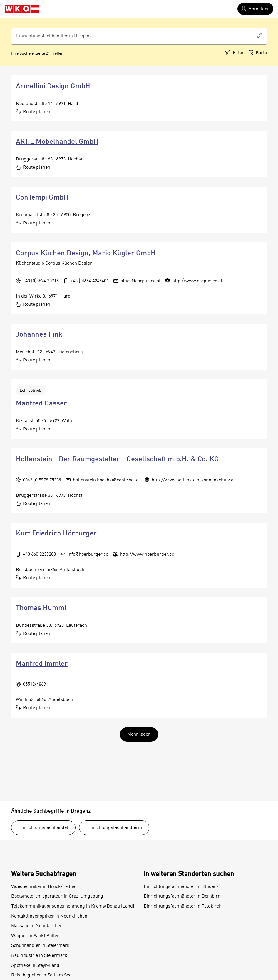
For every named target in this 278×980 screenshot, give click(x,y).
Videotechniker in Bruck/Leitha (43, 887)
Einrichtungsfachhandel (43, 828)
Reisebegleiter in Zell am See (41, 975)
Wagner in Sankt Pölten (35, 936)
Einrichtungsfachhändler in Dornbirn (182, 896)
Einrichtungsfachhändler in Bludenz (181, 887)
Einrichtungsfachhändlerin (114, 828)
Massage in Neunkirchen (37, 926)
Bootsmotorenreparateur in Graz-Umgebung (57, 896)
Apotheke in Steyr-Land (35, 966)
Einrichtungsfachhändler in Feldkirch (183, 906)
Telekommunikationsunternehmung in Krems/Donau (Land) (73, 906)
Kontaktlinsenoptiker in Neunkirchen (49, 916)
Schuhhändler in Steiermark (40, 946)
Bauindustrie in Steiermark (39, 956)
